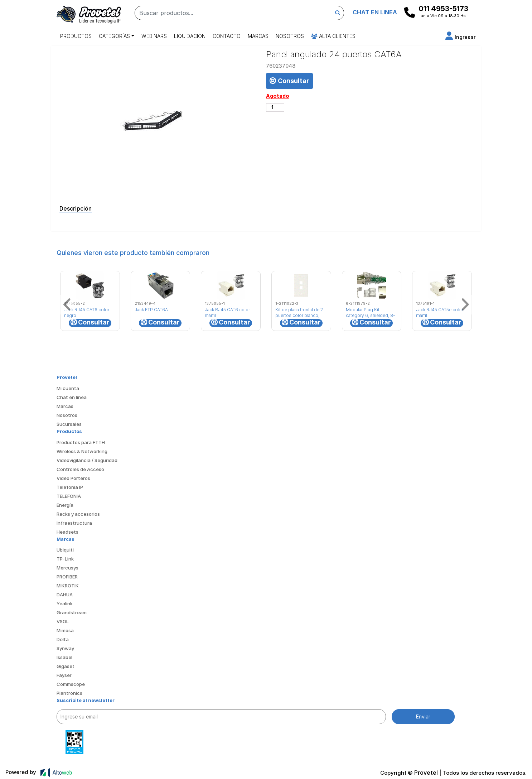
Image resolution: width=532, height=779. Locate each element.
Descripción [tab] (76, 208)
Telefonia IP (70, 487)
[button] (460, 37)
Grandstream (72, 612)
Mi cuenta (68, 388)
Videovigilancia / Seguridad (87, 460)
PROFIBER (67, 577)
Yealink (65, 604)
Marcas (258, 36)
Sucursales (69, 424)
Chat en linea (72, 397)
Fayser (64, 675)
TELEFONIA (69, 496)
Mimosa (65, 630)
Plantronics (69, 693)
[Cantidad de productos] (275, 107)
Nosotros (290, 36)
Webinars (154, 36)
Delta (63, 639)
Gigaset (66, 666)
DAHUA (65, 595)
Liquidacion (190, 36)
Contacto (227, 36)
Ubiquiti (65, 550)
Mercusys (67, 568)
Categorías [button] (114, 36)
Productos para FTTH (81, 442)
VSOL (63, 621)
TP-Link (65, 559)
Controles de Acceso (80, 469)
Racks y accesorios (78, 514)
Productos (76, 36)
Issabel (64, 657)
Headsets (67, 532)
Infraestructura (74, 523)
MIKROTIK (68, 586)
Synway (65, 648)
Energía (65, 505)
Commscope (71, 684)
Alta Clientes (333, 36)
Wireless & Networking (82, 451)
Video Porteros (73, 478)
